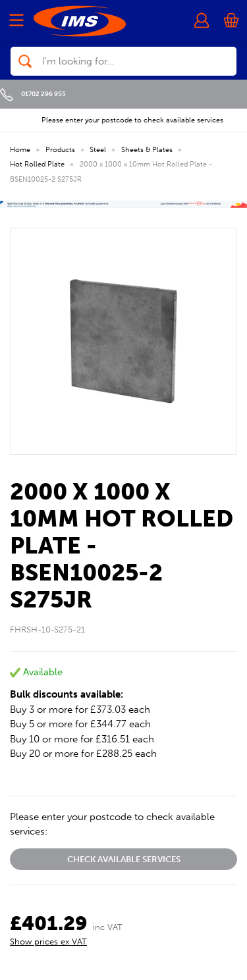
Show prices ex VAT (48, 941)
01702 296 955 (33, 94)
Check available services (124, 859)
